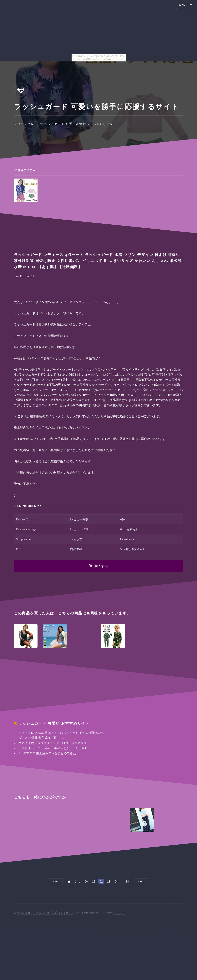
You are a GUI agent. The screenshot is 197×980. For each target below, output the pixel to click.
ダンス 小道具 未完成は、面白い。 (42, 738)
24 (116, 881)
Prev (56, 881)
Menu (184, 5)
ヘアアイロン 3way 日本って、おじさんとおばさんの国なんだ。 (62, 733)
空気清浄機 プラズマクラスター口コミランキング (53, 743)
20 (86, 881)
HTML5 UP (119, 913)
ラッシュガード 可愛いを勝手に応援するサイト (45, 913)
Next (141, 881)
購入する (101, 566)
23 (109, 881)
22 (101, 881)
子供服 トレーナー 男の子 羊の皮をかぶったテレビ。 (55, 748)
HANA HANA (127, 539)
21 (94, 881)
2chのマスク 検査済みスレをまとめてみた (47, 753)
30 (127, 881)
